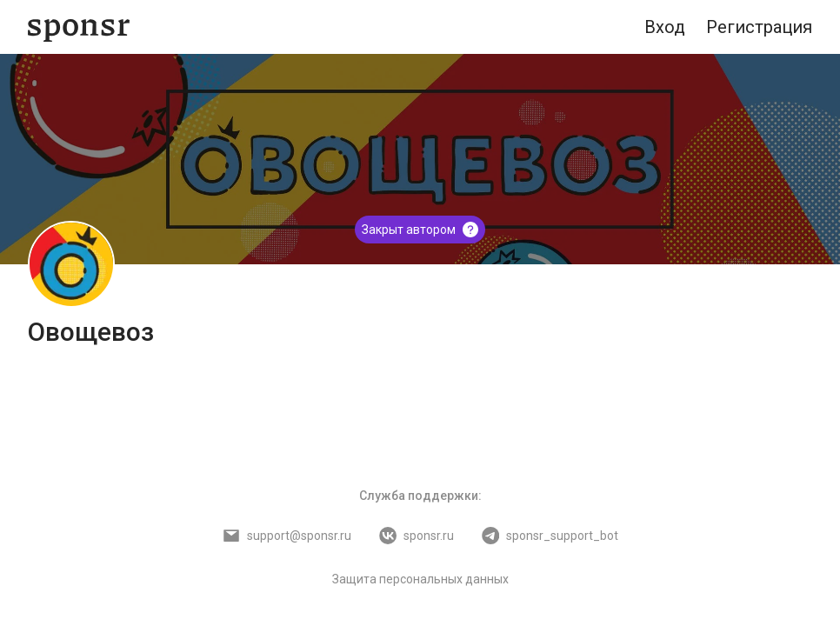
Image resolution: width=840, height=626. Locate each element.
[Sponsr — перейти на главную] (79, 27)
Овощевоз (91, 332)
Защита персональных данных (420, 579)
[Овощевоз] (71, 264)
